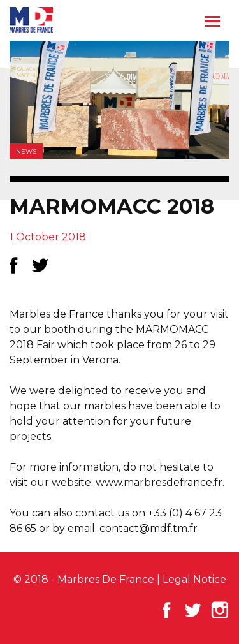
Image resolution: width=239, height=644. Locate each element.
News (26, 151)
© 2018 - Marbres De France (84, 579)
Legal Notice (194, 579)
